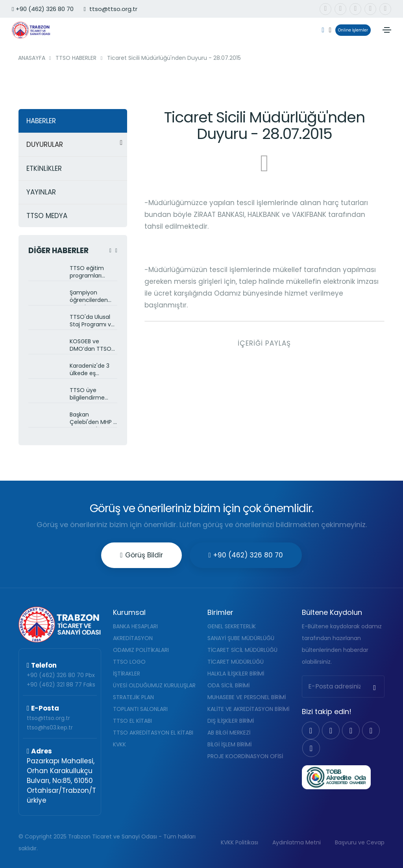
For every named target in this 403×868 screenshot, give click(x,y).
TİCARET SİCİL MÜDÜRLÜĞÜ (242, 650)
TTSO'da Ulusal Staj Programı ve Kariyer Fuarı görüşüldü (92, 321)
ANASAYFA (32, 58)
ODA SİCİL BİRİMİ (228, 685)
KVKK (119, 744)
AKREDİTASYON (133, 638)
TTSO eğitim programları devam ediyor (89, 273)
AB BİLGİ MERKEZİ (229, 733)
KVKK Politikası (239, 842)
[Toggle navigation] (387, 30)
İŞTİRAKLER (127, 674)
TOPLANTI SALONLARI (140, 709)
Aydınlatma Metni (297, 842)
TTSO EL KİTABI (132, 721)
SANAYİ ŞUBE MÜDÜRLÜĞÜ (241, 638)
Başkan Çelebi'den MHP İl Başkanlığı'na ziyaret (93, 419)
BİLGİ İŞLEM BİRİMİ (229, 744)
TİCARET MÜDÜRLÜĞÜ (236, 662)
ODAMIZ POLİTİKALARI (141, 650)
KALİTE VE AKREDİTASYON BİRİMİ (248, 709)
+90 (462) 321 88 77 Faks (61, 685)
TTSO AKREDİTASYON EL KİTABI (153, 733)
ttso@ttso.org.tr (48, 718)
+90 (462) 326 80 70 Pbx (61, 675)
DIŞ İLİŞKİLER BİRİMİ (231, 721)
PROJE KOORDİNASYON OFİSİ (245, 756)
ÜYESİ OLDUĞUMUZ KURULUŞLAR (154, 685)
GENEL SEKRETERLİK (232, 626)
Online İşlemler (352, 30)
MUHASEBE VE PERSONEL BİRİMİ (247, 697)
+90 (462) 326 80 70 (43, 9)
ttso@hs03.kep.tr (50, 727)
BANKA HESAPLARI (135, 626)
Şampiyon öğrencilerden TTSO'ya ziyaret (91, 297)
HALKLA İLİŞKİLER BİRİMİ (236, 674)
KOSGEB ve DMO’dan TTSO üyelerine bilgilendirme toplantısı (91, 346)
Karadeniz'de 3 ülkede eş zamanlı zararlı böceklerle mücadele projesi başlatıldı (93, 370)
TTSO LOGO (129, 662)
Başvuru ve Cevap (360, 842)
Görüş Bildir (141, 555)
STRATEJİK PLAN (133, 697)
